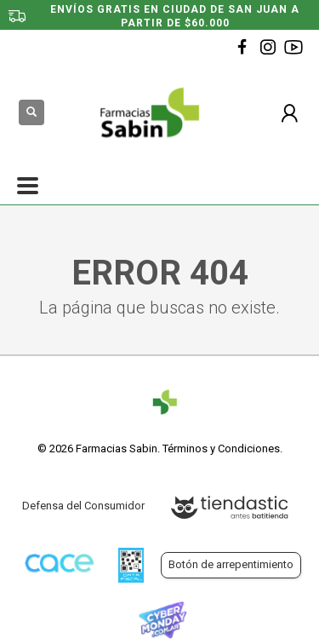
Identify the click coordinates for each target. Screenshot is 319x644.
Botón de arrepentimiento (231, 564)
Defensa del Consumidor (83, 506)
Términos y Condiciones (221, 448)
